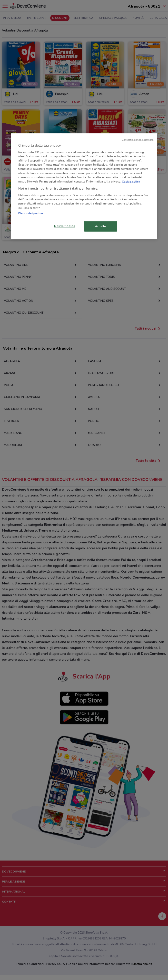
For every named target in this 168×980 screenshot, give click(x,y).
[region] (84, 186)
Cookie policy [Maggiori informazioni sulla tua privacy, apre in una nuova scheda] (131, 181)
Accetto (100, 226)
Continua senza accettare (138, 139)
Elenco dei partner (31, 213)
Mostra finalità (65, 226)
